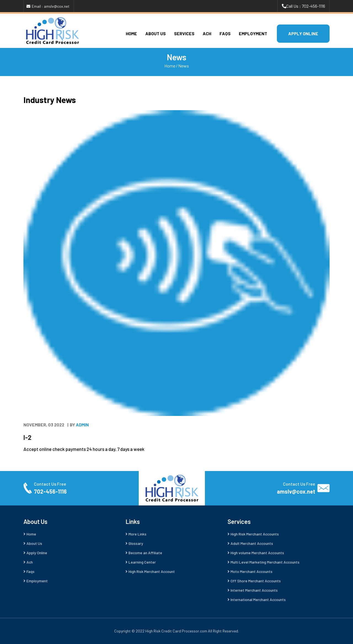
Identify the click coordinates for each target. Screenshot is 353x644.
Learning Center (142, 562)
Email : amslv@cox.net (51, 6)
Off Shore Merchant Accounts (256, 581)
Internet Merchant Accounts (254, 590)
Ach (207, 33)
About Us (156, 33)
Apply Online (37, 553)
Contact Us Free (50, 484)
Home (131, 33)
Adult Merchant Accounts (252, 543)
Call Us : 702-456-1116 (306, 6)
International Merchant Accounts (258, 600)
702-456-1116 (50, 491)
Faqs (225, 33)
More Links (137, 534)
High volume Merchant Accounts (257, 553)
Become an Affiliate (145, 553)
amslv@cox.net (296, 491)
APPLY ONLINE (303, 33)
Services (184, 33)
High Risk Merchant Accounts (255, 534)
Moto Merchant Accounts (252, 571)
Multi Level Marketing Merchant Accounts (265, 562)
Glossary (136, 543)
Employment (253, 33)
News (184, 66)
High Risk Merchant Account (152, 571)
